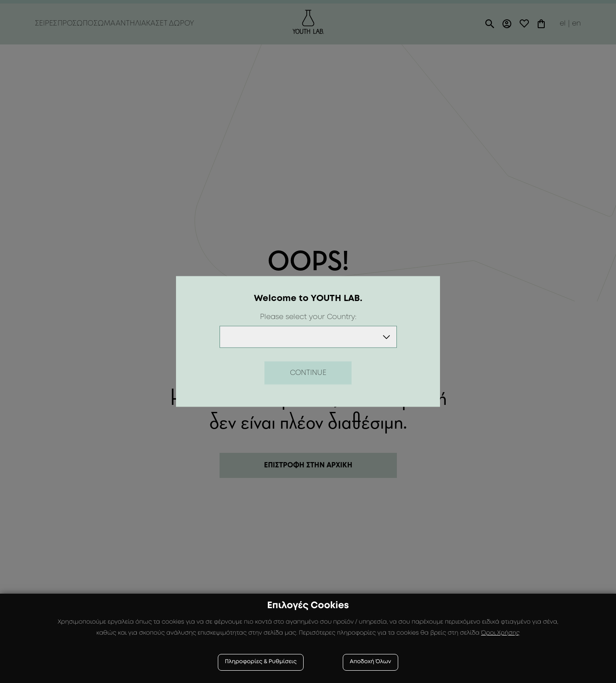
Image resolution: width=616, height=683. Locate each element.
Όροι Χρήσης (500, 633)
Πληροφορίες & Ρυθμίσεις (261, 662)
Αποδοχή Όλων (370, 662)
